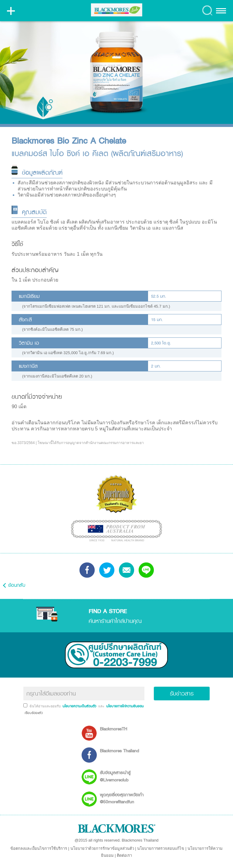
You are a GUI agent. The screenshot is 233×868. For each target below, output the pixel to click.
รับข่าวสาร (182, 693)
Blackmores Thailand (119, 751)
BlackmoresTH (113, 729)
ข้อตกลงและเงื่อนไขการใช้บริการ (39, 848)
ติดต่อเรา (124, 855)
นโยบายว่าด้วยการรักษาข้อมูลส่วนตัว (102, 848)
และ (102, 706)
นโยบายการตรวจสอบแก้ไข (161, 848)
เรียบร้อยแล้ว (33, 713)
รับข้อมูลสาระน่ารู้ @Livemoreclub (115, 776)
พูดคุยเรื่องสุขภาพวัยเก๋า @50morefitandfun (122, 798)
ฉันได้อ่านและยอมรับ (46, 706)
